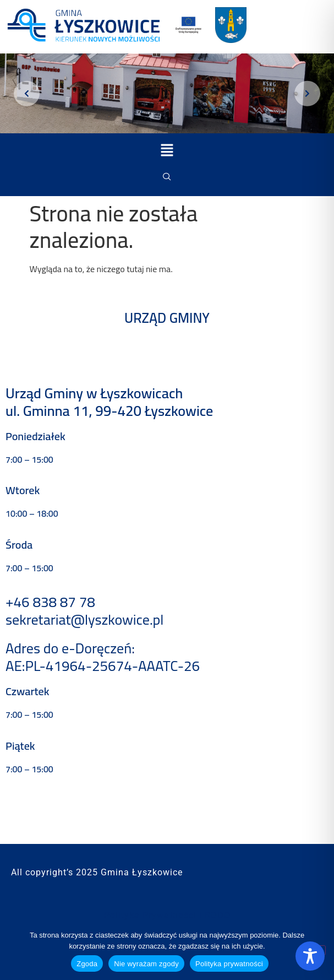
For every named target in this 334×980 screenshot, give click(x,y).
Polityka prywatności (229, 964)
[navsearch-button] (167, 177)
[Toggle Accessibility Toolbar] (310, 956)
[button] (167, 151)
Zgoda (87, 964)
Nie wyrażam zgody (146, 964)
